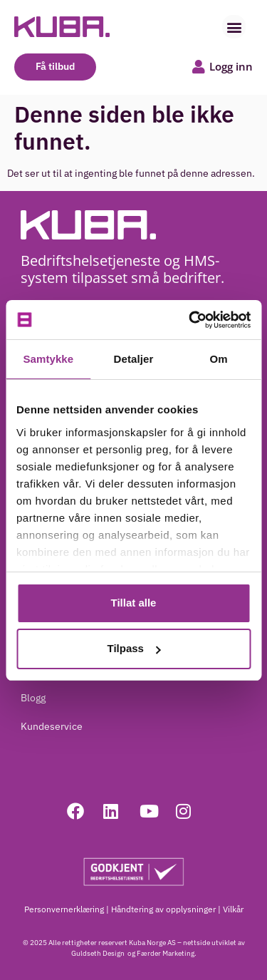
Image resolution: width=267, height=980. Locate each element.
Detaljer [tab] (134, 359)
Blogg (33, 698)
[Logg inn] (199, 67)
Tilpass (134, 648)
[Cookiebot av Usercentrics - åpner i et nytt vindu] (190, 320)
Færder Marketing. (167, 953)
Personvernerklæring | (67, 909)
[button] (234, 27)
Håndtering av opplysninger (163, 909)
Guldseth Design (99, 953)
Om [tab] (219, 359)
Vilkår (233, 909)
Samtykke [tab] (48, 359)
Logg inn (231, 66)
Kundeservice (52, 726)
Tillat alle (134, 603)
